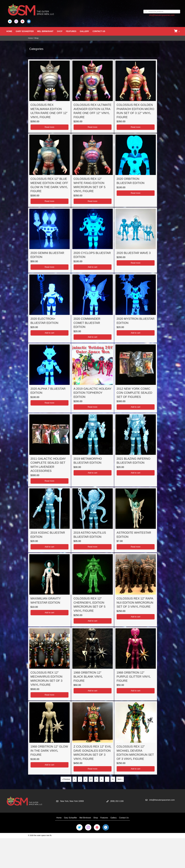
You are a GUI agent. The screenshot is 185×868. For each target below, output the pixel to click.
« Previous (66, 779)
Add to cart (92, 267)
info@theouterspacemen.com (162, 15)
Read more (49, 127)
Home (9, 31)
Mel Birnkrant (46, 31)
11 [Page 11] (113, 779)
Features (71, 31)
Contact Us (99, 31)
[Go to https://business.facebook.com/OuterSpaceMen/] (29, 21)
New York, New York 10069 (72, 801)
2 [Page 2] (80, 779)
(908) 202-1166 (117, 801)
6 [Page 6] (102, 779)
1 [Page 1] (75, 779)
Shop (60, 31)
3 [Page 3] (85, 779)
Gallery (85, 31)
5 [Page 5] (96, 779)
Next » (120, 779)
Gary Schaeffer (25, 31)
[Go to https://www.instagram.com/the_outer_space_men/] (16, 21)
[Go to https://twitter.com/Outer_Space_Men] (10, 21)
